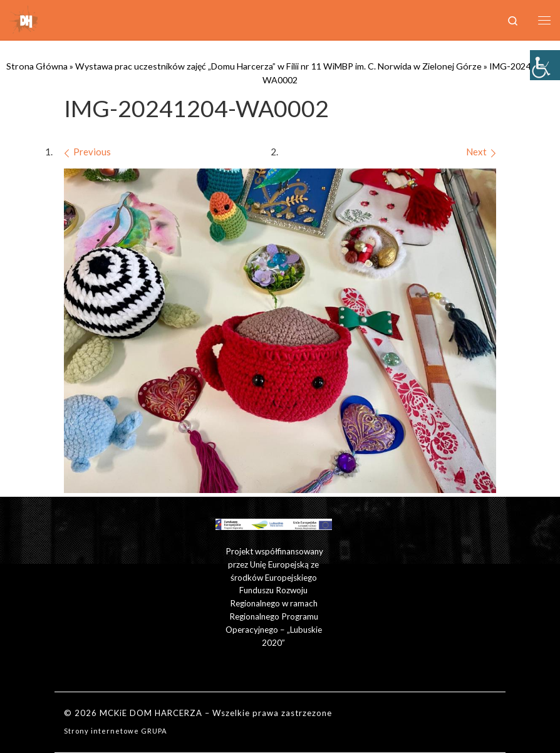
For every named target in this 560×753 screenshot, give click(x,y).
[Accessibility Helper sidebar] (545, 65)
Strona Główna (37, 66)
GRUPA (154, 731)
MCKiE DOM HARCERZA (151, 713)
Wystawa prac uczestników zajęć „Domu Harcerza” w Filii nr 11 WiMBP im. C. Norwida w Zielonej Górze (278, 66)
